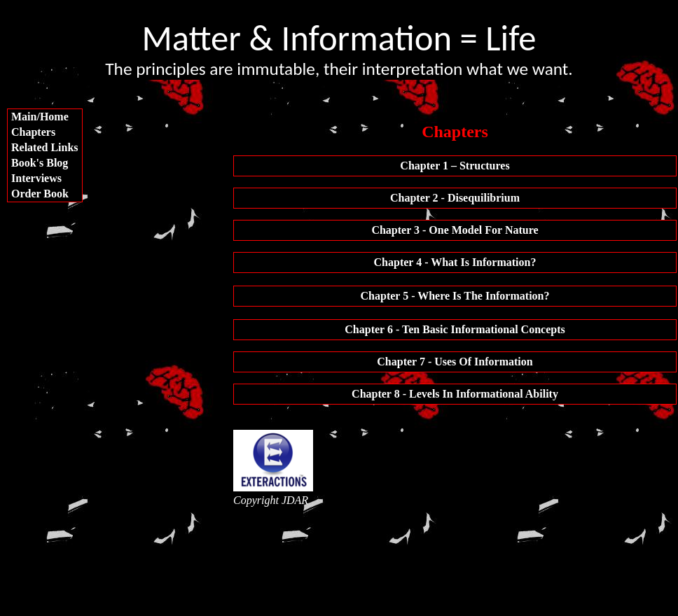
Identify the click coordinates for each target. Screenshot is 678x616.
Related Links (45, 147)
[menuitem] (45, 117)
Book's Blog (40, 163)
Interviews (36, 178)
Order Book (40, 194)
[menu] (45, 155)
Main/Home (40, 117)
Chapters (33, 132)
